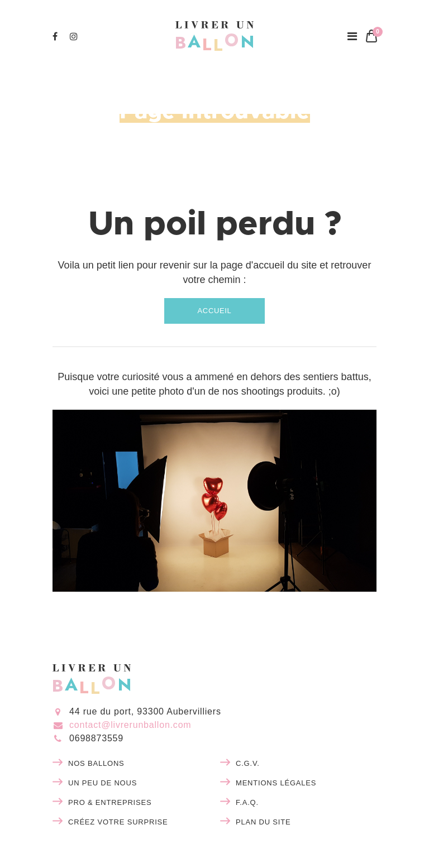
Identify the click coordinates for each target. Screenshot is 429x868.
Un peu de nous (103, 783)
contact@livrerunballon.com (130, 725)
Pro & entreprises (110, 802)
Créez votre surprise (118, 822)
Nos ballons (96, 763)
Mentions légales (276, 783)
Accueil (215, 311)
